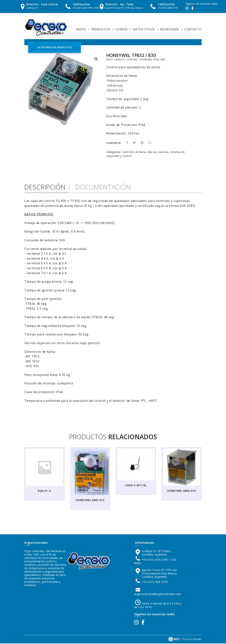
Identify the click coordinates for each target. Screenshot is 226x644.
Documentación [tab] (102, 188)
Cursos (121, 29)
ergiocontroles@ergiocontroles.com (158, 594)
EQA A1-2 (44, 491)
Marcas (120, 60)
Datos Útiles (144, 29)
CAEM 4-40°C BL (136, 486)
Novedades (170, 29)
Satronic (132, 60)
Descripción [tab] (45, 188)
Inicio (81, 29)
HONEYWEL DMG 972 (90, 500)
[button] (96, 60)
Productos (101, 29)
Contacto (193, 29)
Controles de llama (134, 152)
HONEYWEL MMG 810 (182, 491)
